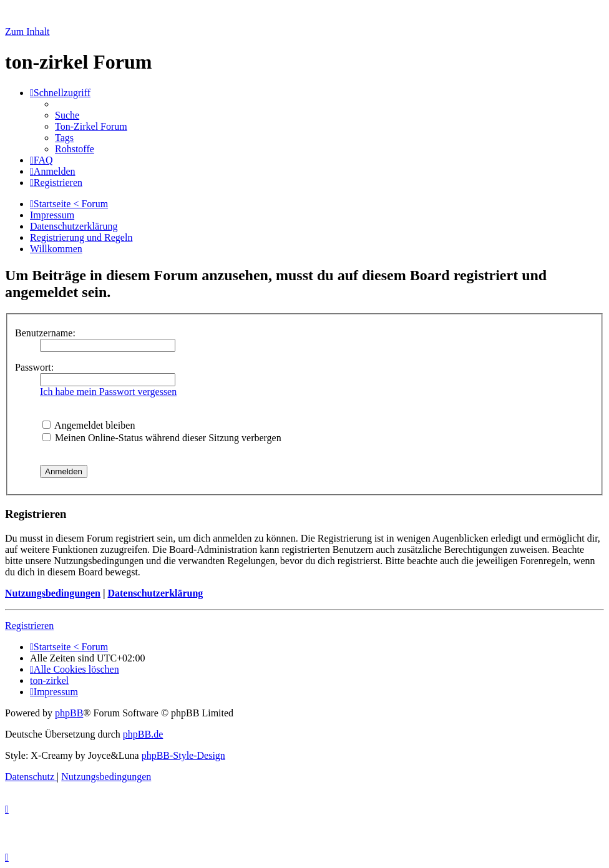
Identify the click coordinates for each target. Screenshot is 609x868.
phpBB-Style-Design (183, 755)
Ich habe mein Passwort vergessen (108, 392)
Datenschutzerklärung (155, 593)
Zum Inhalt (27, 32)
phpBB (69, 713)
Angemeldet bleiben (89, 425)
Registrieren (29, 626)
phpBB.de (143, 734)
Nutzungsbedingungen (53, 593)
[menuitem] (67, 115)
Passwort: (34, 367)
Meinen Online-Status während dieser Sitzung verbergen (162, 438)
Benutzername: (45, 333)
